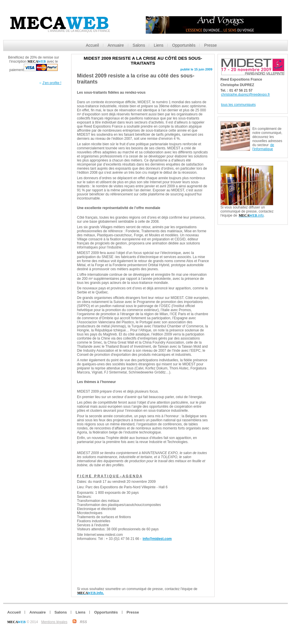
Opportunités (184, 45)
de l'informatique (263, 147)
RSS (83, 622)
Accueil (92, 45)
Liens (158, 45)
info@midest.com (157, 539)
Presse (211, 45)
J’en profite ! (52, 83)
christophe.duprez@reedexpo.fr (245, 95)
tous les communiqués (238, 105)
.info (251, 215)
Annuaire (116, 45)
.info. (91, 593)
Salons (139, 45)
